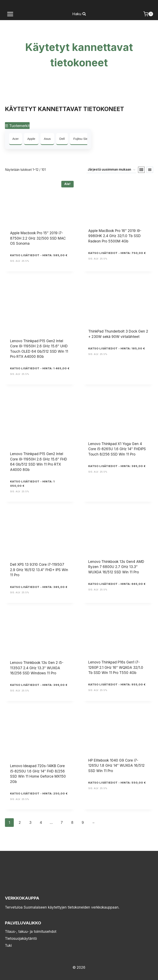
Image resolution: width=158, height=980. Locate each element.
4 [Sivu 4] (41, 823)
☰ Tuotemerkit (17, 126)
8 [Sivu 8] (72, 823)
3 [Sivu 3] (30, 823)
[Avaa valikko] (10, 14)
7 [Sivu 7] (62, 823)
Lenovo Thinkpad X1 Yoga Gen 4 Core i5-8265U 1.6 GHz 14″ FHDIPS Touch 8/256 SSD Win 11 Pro (117, 449)
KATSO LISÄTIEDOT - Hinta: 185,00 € (117, 348)
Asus (47, 139)
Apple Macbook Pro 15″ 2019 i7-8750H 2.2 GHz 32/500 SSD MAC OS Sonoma (38, 238)
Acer (16, 139)
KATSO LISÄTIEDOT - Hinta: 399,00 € (39, 685)
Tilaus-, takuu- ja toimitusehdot (31, 932)
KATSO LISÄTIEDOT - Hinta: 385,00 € (117, 466)
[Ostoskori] (148, 14)
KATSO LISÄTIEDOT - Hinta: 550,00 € (117, 783)
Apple (31, 139)
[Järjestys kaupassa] (111, 170)
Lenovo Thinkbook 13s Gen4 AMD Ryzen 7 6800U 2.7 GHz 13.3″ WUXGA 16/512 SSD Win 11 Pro (116, 567)
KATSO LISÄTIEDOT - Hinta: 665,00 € (117, 584)
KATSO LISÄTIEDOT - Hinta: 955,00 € (117, 684)
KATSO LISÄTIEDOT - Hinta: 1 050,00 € (33, 484)
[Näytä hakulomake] (79, 14)
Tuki (8, 946)
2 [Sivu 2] (20, 823)
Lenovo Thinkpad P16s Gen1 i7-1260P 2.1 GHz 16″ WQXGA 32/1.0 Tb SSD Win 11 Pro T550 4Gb (116, 667)
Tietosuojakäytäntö (21, 939)
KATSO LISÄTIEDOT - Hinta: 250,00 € (39, 793)
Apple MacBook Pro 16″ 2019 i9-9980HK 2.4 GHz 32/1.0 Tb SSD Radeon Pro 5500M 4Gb (115, 236)
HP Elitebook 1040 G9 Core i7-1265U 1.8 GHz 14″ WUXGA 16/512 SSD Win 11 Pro (116, 766)
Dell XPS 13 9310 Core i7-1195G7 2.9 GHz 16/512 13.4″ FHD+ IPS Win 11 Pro (39, 570)
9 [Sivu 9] (83, 823)
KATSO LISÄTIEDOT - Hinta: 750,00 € (117, 253)
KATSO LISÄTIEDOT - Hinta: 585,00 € (39, 255)
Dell (62, 139)
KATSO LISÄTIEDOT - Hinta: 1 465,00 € (40, 368)
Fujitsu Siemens (84, 139)
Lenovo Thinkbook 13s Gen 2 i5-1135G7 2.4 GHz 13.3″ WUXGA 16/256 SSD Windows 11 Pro (37, 668)
